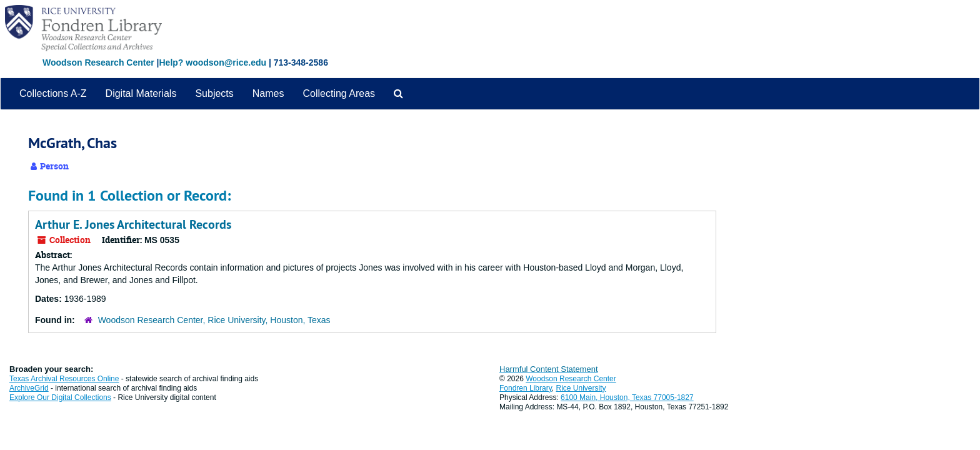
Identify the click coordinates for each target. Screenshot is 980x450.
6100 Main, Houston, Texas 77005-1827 (627, 397)
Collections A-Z (53, 93)
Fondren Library (526, 388)
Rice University (581, 388)
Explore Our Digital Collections (60, 397)
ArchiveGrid (29, 388)
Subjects (214, 93)
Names (268, 93)
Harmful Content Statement (549, 369)
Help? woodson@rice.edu (212, 62)
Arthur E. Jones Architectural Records (133, 224)
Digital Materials (141, 93)
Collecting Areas (339, 93)
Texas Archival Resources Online (64, 379)
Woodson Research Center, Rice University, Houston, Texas (214, 320)
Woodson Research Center (98, 62)
